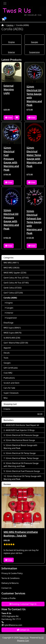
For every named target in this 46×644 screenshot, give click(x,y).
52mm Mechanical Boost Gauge (20, 440)
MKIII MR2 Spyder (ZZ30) (15, 273)
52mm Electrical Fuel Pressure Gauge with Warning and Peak (11, 159)
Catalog (10, 25)
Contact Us (6, 588)
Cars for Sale (9, 388)
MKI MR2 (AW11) (11, 263)
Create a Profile (9, 598)
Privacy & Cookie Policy (12, 573)
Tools (6, 358)
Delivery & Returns (10, 583)
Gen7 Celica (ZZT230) (13, 293)
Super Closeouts (11, 393)
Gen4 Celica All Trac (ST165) (16, 278)
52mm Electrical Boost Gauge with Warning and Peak (20, 447)
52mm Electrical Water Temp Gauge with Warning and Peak (34, 157)
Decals (7, 353)
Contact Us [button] (23, 630)
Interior (11, 52)
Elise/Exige (8, 323)
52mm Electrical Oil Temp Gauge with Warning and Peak (34, 96)
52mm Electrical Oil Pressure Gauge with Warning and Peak (11, 219)
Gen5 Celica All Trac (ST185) (16, 283)
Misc (6, 398)
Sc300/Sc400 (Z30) (12, 338)
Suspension (34, 52)
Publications (9, 378)
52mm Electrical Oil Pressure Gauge (22, 435)
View (9, 118)
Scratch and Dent (11, 383)
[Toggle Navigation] (5, 3)
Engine (12, 42)
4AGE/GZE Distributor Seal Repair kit (22, 425)
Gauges (35, 42)
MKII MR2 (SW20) (11, 268)
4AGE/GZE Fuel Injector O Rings (20, 430)
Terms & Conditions (10, 578)
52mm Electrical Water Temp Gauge (22, 458)
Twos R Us (24, 638)
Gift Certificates (11, 368)
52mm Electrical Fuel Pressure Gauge (23, 471)
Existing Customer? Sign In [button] (23, 604)
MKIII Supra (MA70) (12, 333)
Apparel (7, 348)
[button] (3, 20)
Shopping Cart (10, 404)
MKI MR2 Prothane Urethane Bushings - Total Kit (21, 534)
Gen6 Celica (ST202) (13, 288)
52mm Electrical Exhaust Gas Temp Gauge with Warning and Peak (34, 222)
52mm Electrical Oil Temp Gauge (21, 453)
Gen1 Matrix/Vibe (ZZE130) (16, 343)
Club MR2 (8, 373)
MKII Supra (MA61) (12, 328)
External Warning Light (9, 89)
